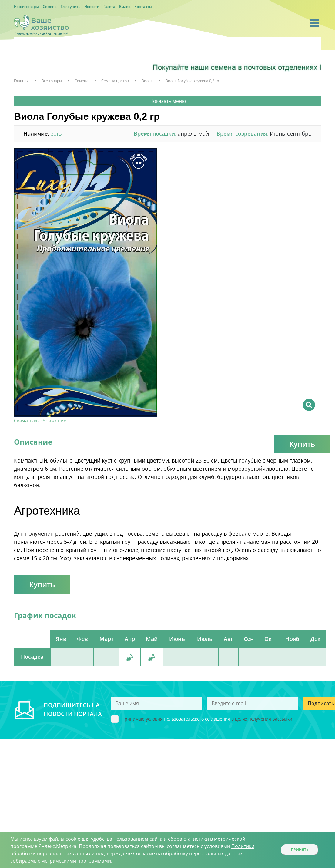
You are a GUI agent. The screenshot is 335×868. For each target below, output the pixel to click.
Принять (300, 850)
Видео (125, 7)
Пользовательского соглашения (197, 719)
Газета (109, 7)
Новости (92, 7)
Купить (302, 444)
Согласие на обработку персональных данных (188, 853)
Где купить (70, 7)
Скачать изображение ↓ (42, 421)
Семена (50, 7)
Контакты (143, 7)
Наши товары (26, 7)
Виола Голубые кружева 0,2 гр (192, 81)
